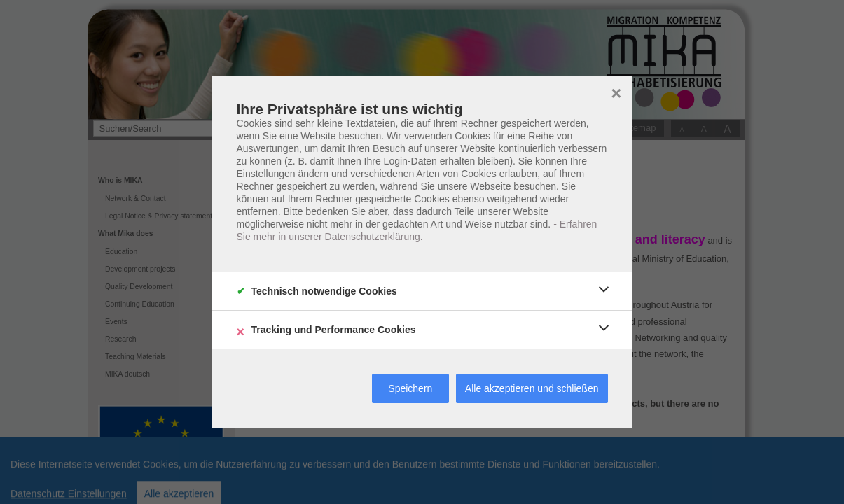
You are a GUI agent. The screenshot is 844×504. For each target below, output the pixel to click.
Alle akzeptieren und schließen (532, 388)
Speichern (410, 388)
